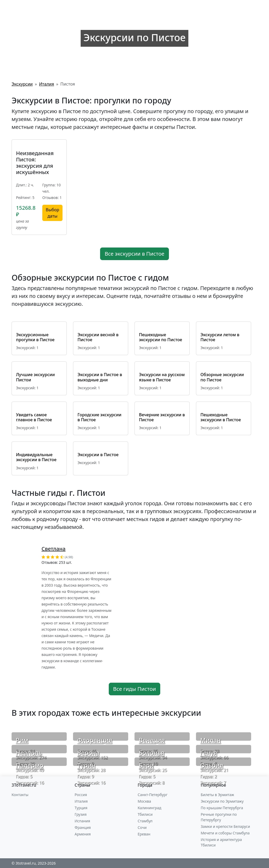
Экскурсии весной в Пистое (98, 337)
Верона (88, 753)
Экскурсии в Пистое (98, 455)
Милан (211, 740)
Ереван (144, 834)
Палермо (30, 765)
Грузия (81, 814)
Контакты (20, 795)
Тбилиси (145, 814)
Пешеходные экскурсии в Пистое (221, 417)
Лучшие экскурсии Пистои (35, 377)
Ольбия (212, 765)
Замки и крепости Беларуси (225, 826)
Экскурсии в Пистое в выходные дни (100, 377)
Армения (83, 834)
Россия (81, 795)
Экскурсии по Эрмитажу (222, 801)
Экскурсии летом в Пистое (220, 337)
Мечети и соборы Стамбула (225, 833)
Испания (82, 821)
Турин (86, 765)
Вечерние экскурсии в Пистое (162, 417)
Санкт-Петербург (153, 795)
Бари (146, 765)
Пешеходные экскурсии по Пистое (161, 337)
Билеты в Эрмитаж (217, 795)
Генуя (209, 753)
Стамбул (145, 821)
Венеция (152, 740)
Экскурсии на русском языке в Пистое (162, 377)
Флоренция (95, 740)
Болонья (152, 753)
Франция (83, 827)
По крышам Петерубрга (222, 808)
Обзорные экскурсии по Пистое (222, 377)
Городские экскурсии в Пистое (99, 417)
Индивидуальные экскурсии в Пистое (36, 457)
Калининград (149, 808)
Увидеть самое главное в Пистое (34, 417)
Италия (81, 801)
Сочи (142, 827)
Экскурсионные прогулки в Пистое (35, 337)
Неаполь (29, 753)
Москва (144, 801)
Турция (81, 808)
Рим (22, 740)
